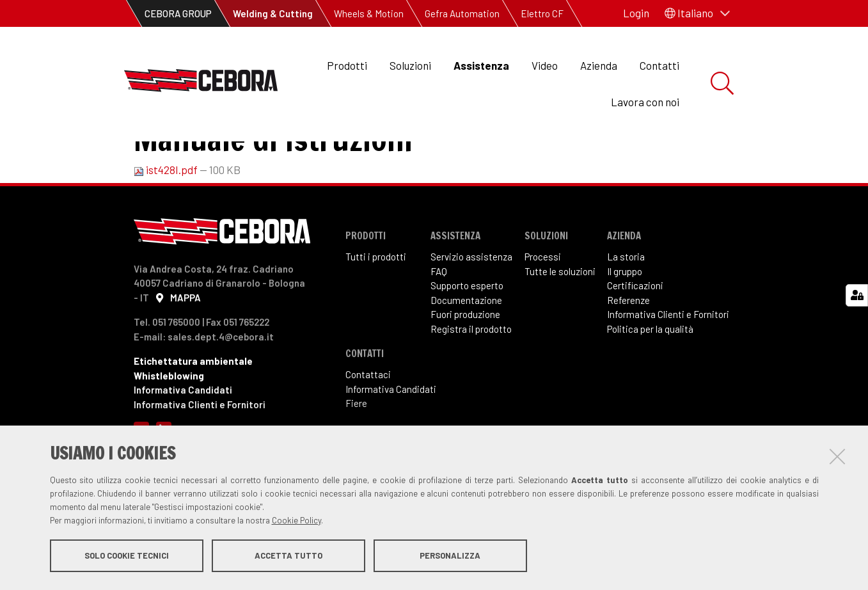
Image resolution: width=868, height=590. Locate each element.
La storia (626, 309)
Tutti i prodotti (376, 309)
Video (545, 65)
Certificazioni (635, 338)
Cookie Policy (296, 522)
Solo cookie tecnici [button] (127, 557)
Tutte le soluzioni (560, 324)
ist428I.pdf (167, 222)
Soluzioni (410, 65)
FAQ (439, 324)
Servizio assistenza (471, 309)
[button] (697, 13)
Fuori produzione (465, 367)
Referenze (628, 353)
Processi (543, 309)
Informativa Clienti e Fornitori (668, 367)
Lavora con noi (645, 102)
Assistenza (481, 65)
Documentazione (466, 353)
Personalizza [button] (450, 557)
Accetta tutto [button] (288, 557)
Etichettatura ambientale (193, 413)
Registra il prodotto (471, 381)
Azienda (599, 65)
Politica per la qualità (650, 381)
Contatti (659, 65)
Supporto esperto (467, 338)
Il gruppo (625, 324)
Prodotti (347, 65)
